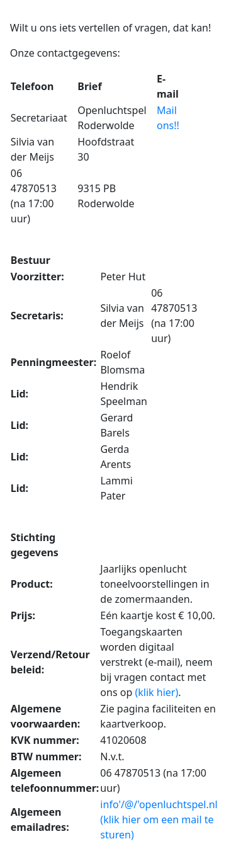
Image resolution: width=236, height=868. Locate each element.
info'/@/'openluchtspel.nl (159, 804)
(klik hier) (156, 692)
